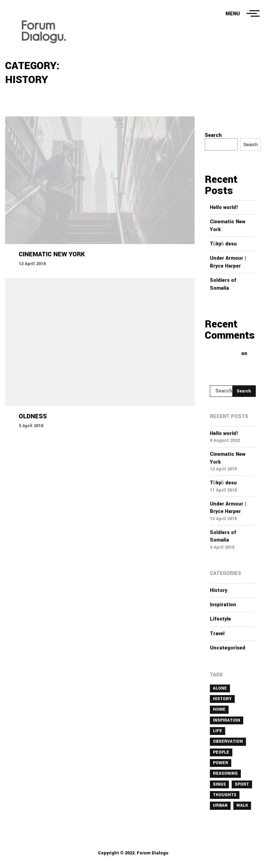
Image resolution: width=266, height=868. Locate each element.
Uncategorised (228, 648)
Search (213, 135)
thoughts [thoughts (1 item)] (225, 795)
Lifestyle (220, 619)
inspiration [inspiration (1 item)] (227, 720)
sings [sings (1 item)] (219, 784)
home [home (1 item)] (219, 709)
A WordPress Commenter (227, 351)
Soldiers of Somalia (223, 284)
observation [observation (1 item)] (228, 741)
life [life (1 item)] (218, 731)
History (219, 590)
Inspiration (223, 605)
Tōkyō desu (223, 244)
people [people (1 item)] (221, 752)
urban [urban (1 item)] (220, 805)
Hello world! (224, 207)
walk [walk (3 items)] (242, 805)
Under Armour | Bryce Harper (228, 262)
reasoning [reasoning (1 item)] (225, 773)
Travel (217, 634)
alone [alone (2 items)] (220, 688)
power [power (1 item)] (221, 763)
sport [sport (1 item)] (242, 784)
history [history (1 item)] (222, 699)
